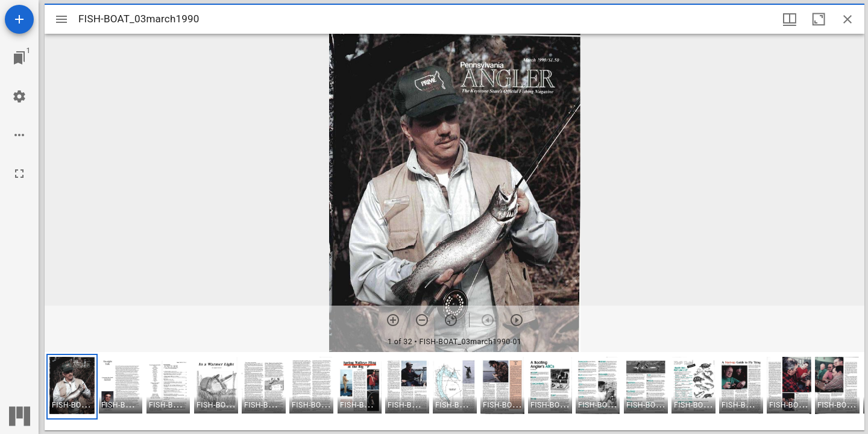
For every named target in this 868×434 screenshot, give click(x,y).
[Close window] (848, 19)
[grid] (454, 391)
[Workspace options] (19, 135)
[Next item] (517, 320)
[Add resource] (19, 19)
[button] (72, 387)
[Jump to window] (19, 58)
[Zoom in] (393, 320)
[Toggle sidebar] (61, 19)
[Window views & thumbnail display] (790, 19)
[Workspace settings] (19, 96)
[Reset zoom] (451, 320)
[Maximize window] (819, 19)
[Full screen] (19, 174)
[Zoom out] (422, 320)
